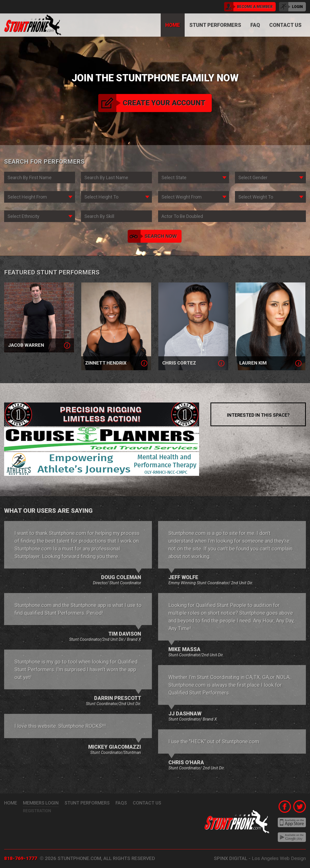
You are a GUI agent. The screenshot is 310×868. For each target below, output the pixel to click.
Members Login (41, 803)
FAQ (255, 25)
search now (153, 236)
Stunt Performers (215, 25)
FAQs (121, 803)
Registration (37, 811)
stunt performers (87, 803)
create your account (152, 103)
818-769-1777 (21, 858)
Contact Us (285, 25)
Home (173, 25)
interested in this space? (258, 415)
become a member (248, 7)
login (291, 7)
